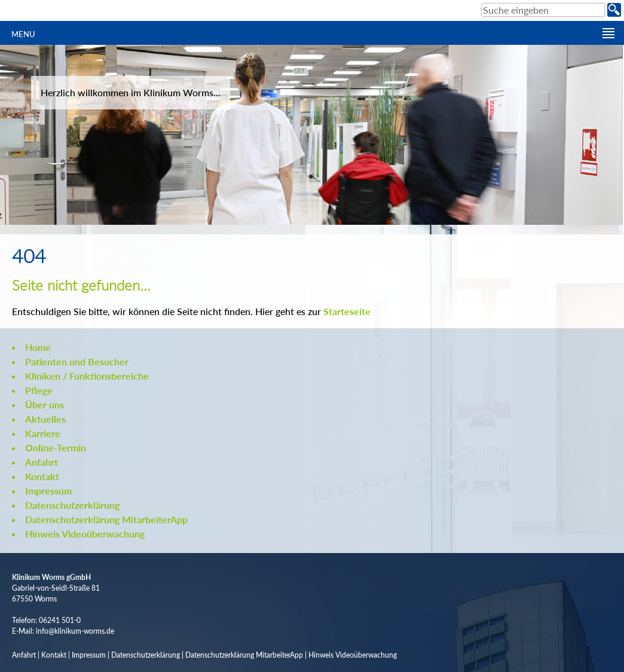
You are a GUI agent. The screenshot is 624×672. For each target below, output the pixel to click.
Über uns (45, 404)
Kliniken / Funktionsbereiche (87, 376)
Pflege (39, 390)
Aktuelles (45, 419)
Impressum (48, 491)
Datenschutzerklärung (72, 505)
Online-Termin (56, 448)
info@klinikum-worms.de (75, 631)
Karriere (43, 433)
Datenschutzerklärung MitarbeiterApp (106, 519)
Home (38, 347)
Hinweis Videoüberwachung (85, 534)
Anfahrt (42, 462)
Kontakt (42, 476)
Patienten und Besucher (77, 361)
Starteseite (347, 311)
